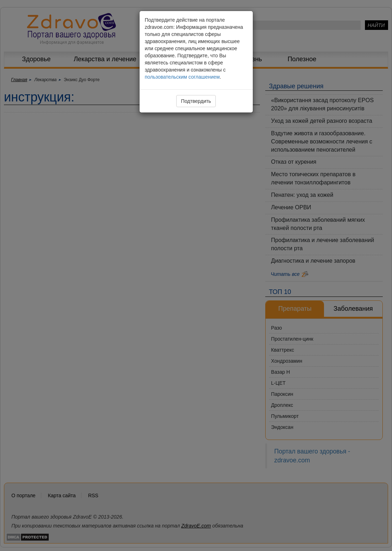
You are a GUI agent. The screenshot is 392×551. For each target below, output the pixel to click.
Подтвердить (196, 101)
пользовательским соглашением (182, 77)
